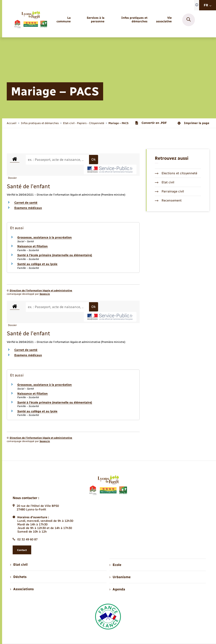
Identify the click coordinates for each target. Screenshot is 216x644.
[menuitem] (63, 20)
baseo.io (45, 294)
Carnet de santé (26, 203)
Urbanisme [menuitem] (120, 577)
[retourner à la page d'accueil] (31, 20)
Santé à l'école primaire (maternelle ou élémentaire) (55, 255)
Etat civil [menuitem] (19, 565)
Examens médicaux (28, 208)
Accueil (12, 123)
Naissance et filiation (32, 246)
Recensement (168, 200)
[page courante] (118, 123)
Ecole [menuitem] (115, 565)
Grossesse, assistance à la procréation (45, 237)
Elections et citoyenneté (176, 173)
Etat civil (165, 182)
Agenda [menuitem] (117, 589)
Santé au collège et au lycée (37, 264)
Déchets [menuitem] (18, 577)
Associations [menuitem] (22, 589)
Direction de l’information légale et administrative (41, 291)
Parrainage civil (169, 191)
